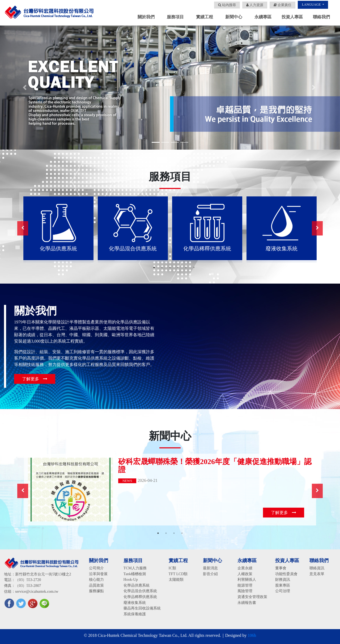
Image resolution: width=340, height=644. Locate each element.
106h (252, 635)
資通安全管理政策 (252, 597)
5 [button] (186, 267)
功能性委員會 (286, 574)
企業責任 (282, 5)
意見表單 (317, 574)
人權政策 (245, 574)
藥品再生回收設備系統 (142, 608)
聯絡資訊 (317, 568)
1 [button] (154, 267)
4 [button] (178, 267)
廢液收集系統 (135, 603)
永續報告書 (247, 603)
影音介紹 (210, 574)
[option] (58, 228)
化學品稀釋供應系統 (140, 597)
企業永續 (245, 568)
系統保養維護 (135, 614)
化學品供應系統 (137, 585)
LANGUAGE (312, 5)
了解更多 (35, 379)
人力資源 (255, 5)
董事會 (281, 568)
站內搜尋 (227, 5)
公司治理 (283, 591)
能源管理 (245, 585)
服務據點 (96, 591)
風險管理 (245, 591)
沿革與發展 (98, 574)
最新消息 (210, 568)
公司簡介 (96, 568)
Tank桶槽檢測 (135, 574)
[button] (25, 88)
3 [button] (170, 267)
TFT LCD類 (178, 574)
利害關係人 (247, 579)
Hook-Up (131, 579)
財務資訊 (283, 579)
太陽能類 (176, 579)
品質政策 (96, 585)
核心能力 (96, 579)
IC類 (172, 568)
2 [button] (162, 267)
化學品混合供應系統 (140, 591)
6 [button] (194, 267)
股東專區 (283, 585)
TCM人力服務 (135, 568)
